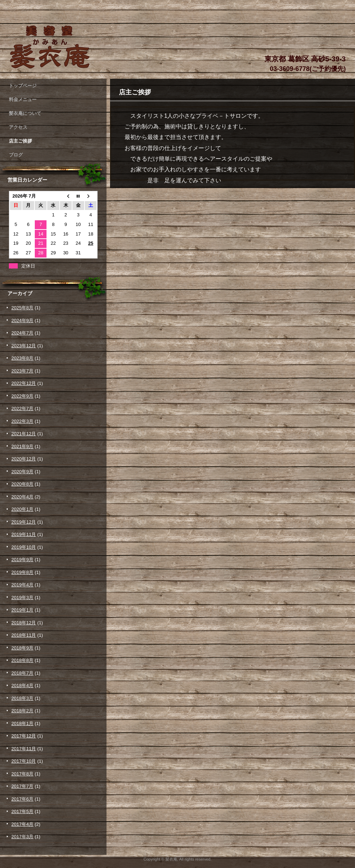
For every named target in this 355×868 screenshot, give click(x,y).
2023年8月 (22, 358)
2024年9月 (22, 320)
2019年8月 (22, 572)
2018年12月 (24, 623)
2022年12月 (24, 383)
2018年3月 (22, 698)
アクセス (18, 127)
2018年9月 (22, 648)
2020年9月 (22, 472)
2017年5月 (22, 811)
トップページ (23, 86)
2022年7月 (22, 408)
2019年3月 (22, 598)
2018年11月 (24, 635)
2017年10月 (24, 761)
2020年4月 (22, 497)
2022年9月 (22, 396)
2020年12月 (24, 459)
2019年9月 (22, 560)
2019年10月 (24, 547)
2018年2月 (22, 711)
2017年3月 (22, 837)
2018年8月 (22, 660)
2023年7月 (22, 371)
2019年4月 (22, 585)
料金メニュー (23, 99)
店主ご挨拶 (20, 141)
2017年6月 (22, 799)
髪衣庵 (53, 47)
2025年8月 (22, 308)
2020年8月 (22, 484)
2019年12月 (24, 522)
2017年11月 (24, 749)
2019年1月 (22, 610)
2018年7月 (22, 673)
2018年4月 (22, 685)
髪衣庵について (25, 113)
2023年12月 (24, 346)
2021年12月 (24, 434)
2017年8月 (22, 774)
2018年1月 (22, 723)
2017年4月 (22, 824)
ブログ (16, 155)
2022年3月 (22, 421)
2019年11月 (24, 534)
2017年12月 (24, 736)
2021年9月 (22, 446)
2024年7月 (22, 333)
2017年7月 (22, 786)
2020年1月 (22, 509)
